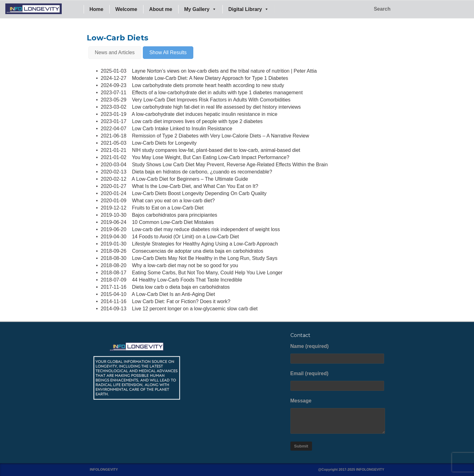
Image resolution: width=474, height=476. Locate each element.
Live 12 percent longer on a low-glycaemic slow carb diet (195, 309)
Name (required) (337, 354)
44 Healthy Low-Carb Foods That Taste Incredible (187, 280)
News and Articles (115, 52)
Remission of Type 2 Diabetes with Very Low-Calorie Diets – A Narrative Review (220, 136)
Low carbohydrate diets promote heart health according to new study (208, 85)
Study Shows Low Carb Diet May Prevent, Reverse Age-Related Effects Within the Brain (230, 165)
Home (96, 9)
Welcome (126, 9)
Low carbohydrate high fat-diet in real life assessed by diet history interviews (216, 107)
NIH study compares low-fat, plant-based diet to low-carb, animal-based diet (216, 150)
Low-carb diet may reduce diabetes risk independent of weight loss (206, 229)
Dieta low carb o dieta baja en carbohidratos (181, 287)
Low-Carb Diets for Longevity (164, 143)
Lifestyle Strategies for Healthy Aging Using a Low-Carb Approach (205, 244)
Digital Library (249, 9)
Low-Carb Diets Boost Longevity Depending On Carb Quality (199, 193)
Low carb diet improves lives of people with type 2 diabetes (197, 121)
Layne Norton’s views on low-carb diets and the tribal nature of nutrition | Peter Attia (224, 71)
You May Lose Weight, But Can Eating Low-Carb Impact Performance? (211, 157)
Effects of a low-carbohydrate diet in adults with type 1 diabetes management (217, 93)
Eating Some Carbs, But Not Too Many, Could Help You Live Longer (207, 273)
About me (161, 9)
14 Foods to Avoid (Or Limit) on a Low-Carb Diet (185, 237)
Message (337, 416)
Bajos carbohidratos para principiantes (174, 215)
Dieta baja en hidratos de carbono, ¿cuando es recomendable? (202, 172)
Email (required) (337, 381)
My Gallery (200, 9)
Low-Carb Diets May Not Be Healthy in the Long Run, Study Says (205, 258)
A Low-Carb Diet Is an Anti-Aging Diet (173, 294)
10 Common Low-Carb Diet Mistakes (173, 222)
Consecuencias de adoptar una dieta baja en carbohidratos (198, 251)
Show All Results (168, 52)
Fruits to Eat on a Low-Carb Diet (168, 208)
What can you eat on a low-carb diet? (173, 201)
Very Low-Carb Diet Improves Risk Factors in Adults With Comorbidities (211, 100)
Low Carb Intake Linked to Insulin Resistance (182, 129)
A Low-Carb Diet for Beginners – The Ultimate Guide (190, 179)
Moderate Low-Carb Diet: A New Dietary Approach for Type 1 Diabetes (210, 78)
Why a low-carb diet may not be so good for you (185, 265)
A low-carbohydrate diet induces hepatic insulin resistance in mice (204, 114)
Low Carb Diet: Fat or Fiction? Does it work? (181, 301)
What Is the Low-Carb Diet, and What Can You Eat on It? (195, 186)
